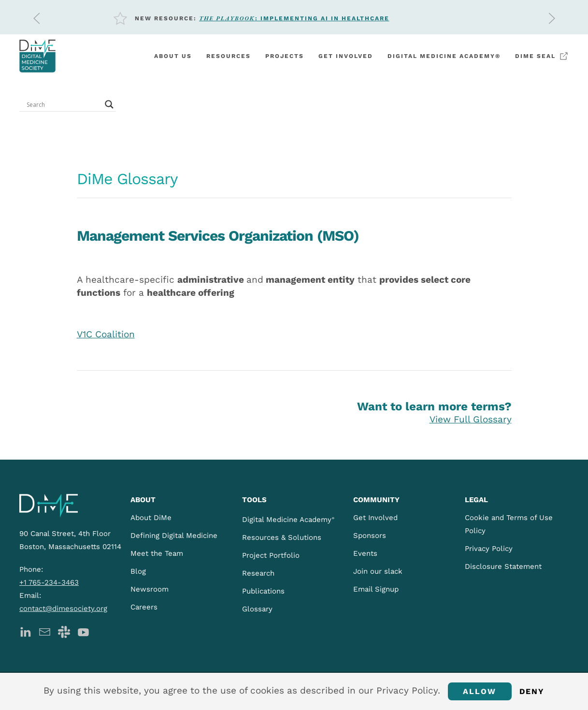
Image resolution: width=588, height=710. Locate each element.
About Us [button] (173, 56)
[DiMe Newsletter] (45, 631)
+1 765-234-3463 (49, 582)
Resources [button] (229, 56)
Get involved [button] (346, 56)
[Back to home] (37, 56)
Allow (480, 691)
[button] (37, 18)
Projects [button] (285, 56)
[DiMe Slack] (64, 631)
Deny (532, 691)
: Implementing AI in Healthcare (294, 18)
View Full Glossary (471, 419)
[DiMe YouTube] (83, 631)
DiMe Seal (542, 56)
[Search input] (63, 104)
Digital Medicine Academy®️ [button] (444, 56)
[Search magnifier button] (109, 104)
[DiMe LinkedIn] (25, 631)
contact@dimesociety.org (63, 609)
